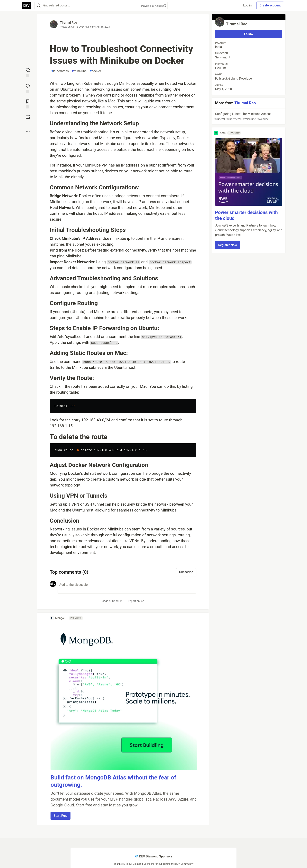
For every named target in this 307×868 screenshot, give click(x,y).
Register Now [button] (228, 245)
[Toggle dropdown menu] (203, 618)
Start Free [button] (60, 816)
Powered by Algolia (153, 6)
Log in (247, 5)
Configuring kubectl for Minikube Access (248, 117)
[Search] (39, 6)
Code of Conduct (112, 601)
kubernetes (60, 71)
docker (95, 71)
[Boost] (28, 117)
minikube (79, 71)
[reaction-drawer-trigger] (28, 72)
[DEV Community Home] (26, 5)
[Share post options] (28, 131)
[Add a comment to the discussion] (127, 587)
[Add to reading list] (28, 104)
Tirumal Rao (68, 23)
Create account (270, 5)
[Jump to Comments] (28, 88)
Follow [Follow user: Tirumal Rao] (249, 34)
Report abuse (136, 601)
